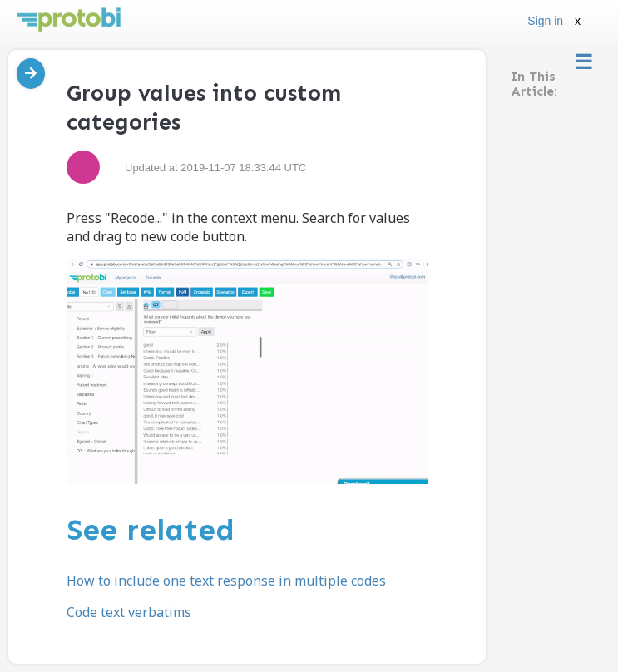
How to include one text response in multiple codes (226, 581)
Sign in (545, 21)
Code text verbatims (129, 612)
